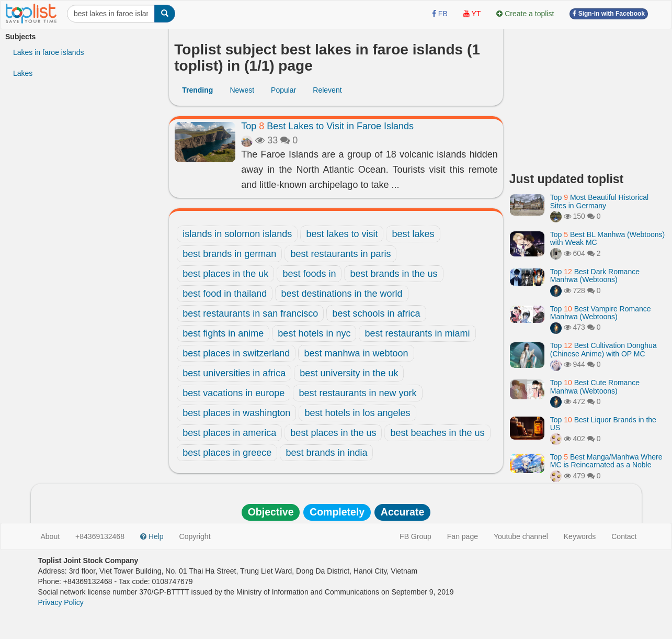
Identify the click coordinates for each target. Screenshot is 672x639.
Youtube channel (521, 536)
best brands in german (229, 254)
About (50, 536)
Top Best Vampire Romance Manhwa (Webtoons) (601, 313)
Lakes (23, 73)
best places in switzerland (236, 353)
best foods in (309, 274)
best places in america (229, 433)
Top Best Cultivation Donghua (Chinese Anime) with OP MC (603, 349)
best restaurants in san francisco (250, 313)
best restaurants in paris (340, 254)
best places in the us (333, 433)
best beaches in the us (437, 433)
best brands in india (326, 453)
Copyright (195, 536)
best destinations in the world (341, 294)
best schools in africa (376, 313)
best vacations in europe (234, 393)
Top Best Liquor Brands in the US (603, 424)
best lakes (413, 234)
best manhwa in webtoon (356, 353)
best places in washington (236, 413)
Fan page (463, 536)
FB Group (415, 536)
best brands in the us (394, 274)
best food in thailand (225, 294)
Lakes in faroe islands (48, 52)
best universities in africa (234, 373)
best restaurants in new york (357, 393)
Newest (242, 90)
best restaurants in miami (417, 333)
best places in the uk (225, 274)
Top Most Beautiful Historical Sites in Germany (599, 201)
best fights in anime (223, 333)
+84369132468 (100, 536)
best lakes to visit (342, 234)
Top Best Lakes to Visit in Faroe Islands (327, 126)
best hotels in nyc (314, 333)
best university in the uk (349, 373)
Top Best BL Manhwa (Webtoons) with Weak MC (607, 238)
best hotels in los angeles (357, 413)
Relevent (327, 90)
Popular (283, 90)
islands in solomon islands (237, 234)
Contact (624, 536)
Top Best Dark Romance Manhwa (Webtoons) (595, 276)
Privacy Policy (61, 602)
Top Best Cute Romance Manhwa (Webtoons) (595, 386)
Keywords (580, 536)
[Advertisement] (588, 97)
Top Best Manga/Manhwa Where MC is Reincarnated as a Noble (606, 461)
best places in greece (227, 453)
